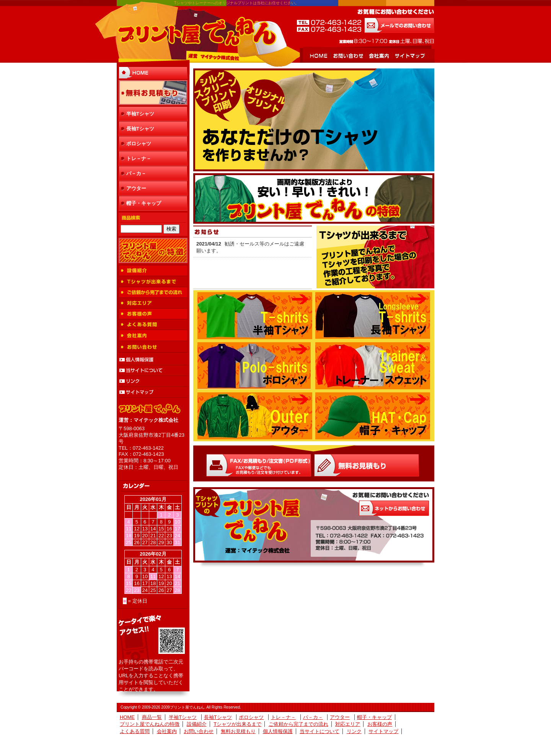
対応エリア (153, 303)
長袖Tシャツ (140, 129)
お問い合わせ (348, 56)
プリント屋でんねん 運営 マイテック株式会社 (197, 33)
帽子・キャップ (144, 203)
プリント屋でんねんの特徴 (153, 250)
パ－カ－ (136, 173)
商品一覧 (152, 717)
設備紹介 (153, 271)
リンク (153, 381)
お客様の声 (153, 314)
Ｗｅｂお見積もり (367, 465)
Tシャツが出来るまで (153, 282)
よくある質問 (153, 325)
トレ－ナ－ (139, 159)
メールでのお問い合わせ (399, 25)
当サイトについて (153, 371)
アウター (136, 188)
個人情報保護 (153, 360)
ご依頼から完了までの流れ (153, 293)
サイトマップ (409, 56)
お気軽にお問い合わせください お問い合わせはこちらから (394, 508)
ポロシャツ (139, 144)
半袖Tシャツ (140, 114)
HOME (319, 56)
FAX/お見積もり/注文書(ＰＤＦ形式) (259, 465)
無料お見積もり (153, 93)
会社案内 (378, 56)
